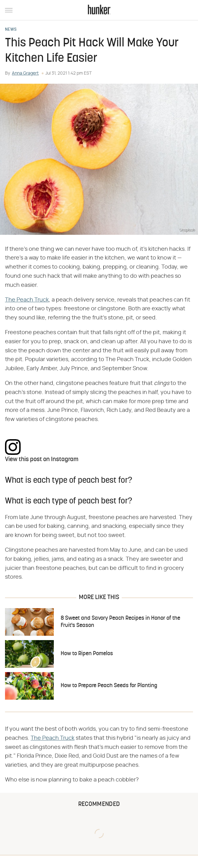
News (11, 30)
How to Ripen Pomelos (87, 654)
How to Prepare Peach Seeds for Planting (109, 686)
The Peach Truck (27, 300)
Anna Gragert (25, 73)
